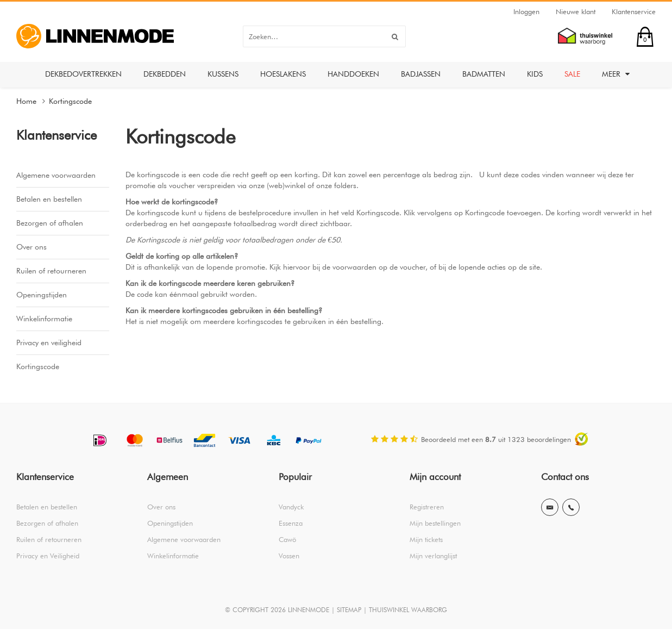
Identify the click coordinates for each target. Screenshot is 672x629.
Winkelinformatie (44, 319)
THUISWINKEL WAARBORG (408, 610)
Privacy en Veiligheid (48, 556)
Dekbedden (165, 74)
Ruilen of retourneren (51, 271)
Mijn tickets (426, 539)
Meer (616, 74)
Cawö (287, 539)
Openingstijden (42, 295)
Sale (572, 74)
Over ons (32, 247)
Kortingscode (70, 101)
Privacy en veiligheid (49, 342)
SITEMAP (349, 610)
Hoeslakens (283, 74)
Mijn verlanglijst (433, 556)
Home (26, 101)
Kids (535, 74)
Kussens (223, 74)
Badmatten (484, 74)
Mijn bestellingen (435, 523)
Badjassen (421, 74)
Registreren (427, 507)
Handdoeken (353, 74)
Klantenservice (634, 11)
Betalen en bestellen (49, 199)
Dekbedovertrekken (83, 74)
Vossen (289, 556)
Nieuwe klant (576, 11)
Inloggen (526, 11)
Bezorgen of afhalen (50, 223)
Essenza (291, 523)
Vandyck (291, 507)
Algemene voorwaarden (56, 175)
